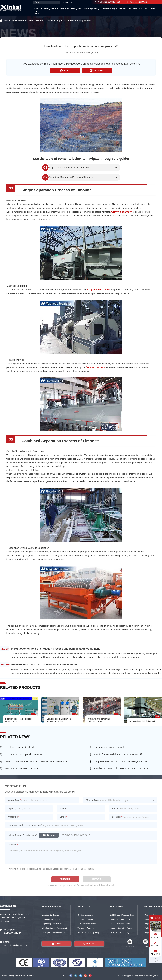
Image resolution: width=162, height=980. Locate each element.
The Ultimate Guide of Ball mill (19, 747)
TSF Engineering (91, 8)
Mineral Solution (27, 20)
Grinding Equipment (85, 915)
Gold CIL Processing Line (120, 919)
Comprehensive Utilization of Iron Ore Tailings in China (120, 761)
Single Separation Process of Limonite (69, 168)
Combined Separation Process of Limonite (71, 177)
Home (7, 20)
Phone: (116, 808)
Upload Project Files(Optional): (23, 835)
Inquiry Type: (14, 800)
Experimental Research (51, 915)
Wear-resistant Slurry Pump (88, 933)
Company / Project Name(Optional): (25, 825)
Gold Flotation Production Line (122, 915)
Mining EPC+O (51, 8)
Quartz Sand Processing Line (121, 933)
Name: (63, 808)
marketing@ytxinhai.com (108, 2)
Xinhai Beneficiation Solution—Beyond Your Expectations (121, 768)
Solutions (143, 8)
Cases (152, 8)
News (36, 14)
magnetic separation (99, 290)
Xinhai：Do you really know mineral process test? (118, 754)
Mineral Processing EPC (71, 8)
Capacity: (13, 808)
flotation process (95, 367)
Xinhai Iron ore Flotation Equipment (22, 768)
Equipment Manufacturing (52, 919)
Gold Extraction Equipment (88, 924)
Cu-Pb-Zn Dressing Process (121, 924)
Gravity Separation (122, 212)
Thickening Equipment (86, 928)
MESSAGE (97, 70)
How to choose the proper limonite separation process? (64, 20)
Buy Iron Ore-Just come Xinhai (109, 747)
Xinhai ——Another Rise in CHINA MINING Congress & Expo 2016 (37, 761)
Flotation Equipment (85, 919)
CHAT (65, 70)
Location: (117, 817)
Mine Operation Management (53, 933)
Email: (63, 817)
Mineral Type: (93, 800)
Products (133, 8)
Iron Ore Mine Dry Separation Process (23, 754)
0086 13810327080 (137, 2)
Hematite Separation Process (121, 928)
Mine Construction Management (54, 928)
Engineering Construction (52, 924)
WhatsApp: (13, 817)
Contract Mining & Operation (114, 8)
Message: (13, 845)
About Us (38, 8)
